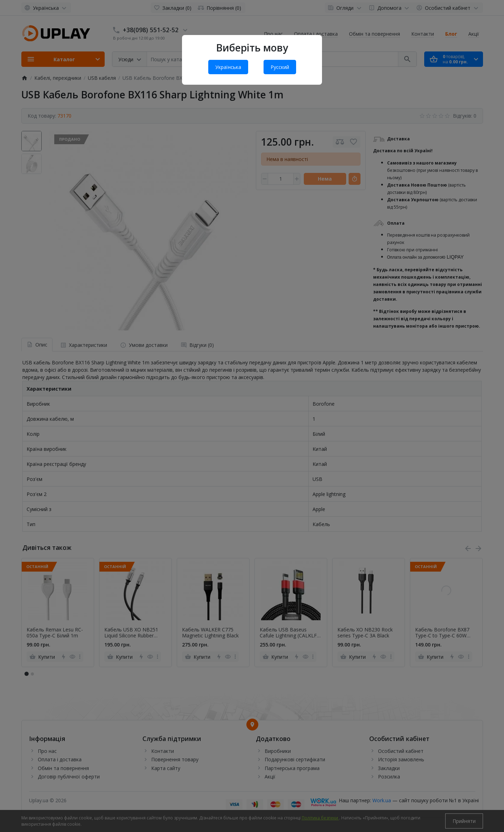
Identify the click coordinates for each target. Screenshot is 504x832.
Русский (280, 67)
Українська (228, 67)
